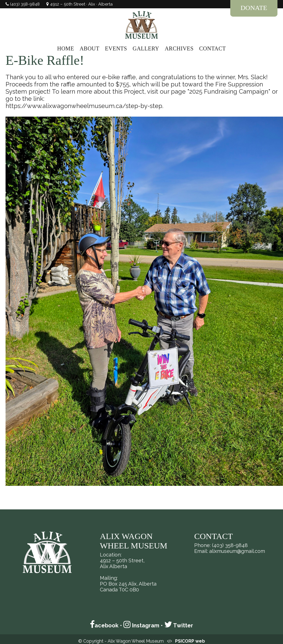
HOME (66, 48)
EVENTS (116, 48)
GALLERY (146, 48)
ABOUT (89, 48)
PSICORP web (190, 641)
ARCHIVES (179, 48)
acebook (104, 625)
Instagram (141, 625)
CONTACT (213, 48)
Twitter (179, 625)
